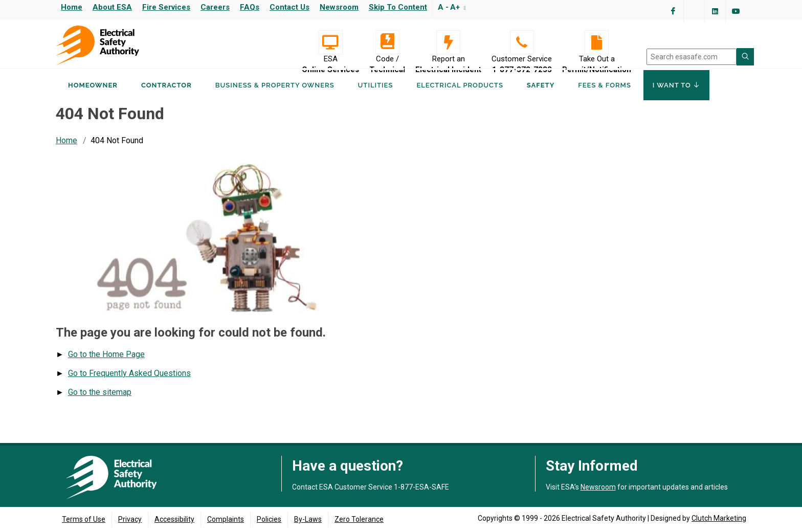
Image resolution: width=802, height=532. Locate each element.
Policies (269, 519)
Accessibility (174, 519)
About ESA (112, 7)
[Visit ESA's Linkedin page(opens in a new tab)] (715, 11)
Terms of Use (84, 519)
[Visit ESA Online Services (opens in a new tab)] (330, 42)
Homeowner (93, 96)
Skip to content (398, 7)
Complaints (226, 519)
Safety (541, 96)
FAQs (250, 7)
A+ (455, 7)
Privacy (130, 519)
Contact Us (289, 7)
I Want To (676, 96)
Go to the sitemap (100, 402)
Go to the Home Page (106, 364)
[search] (692, 57)
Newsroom (339, 7)
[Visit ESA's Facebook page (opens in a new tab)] (673, 11)
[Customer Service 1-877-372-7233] (522, 42)
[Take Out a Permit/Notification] (597, 42)
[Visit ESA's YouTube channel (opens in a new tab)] (736, 11)
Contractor (166, 96)
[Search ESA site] (745, 57)
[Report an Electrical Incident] (448, 42)
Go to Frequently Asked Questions (129, 383)
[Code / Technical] (387, 42)
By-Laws (308, 519)
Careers (215, 7)
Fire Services (166, 7)
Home (72, 7)
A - (443, 7)
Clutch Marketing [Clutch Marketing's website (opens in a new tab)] (719, 518)
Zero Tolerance (359, 519)
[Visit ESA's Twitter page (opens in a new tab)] (694, 11)
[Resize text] (464, 7)
